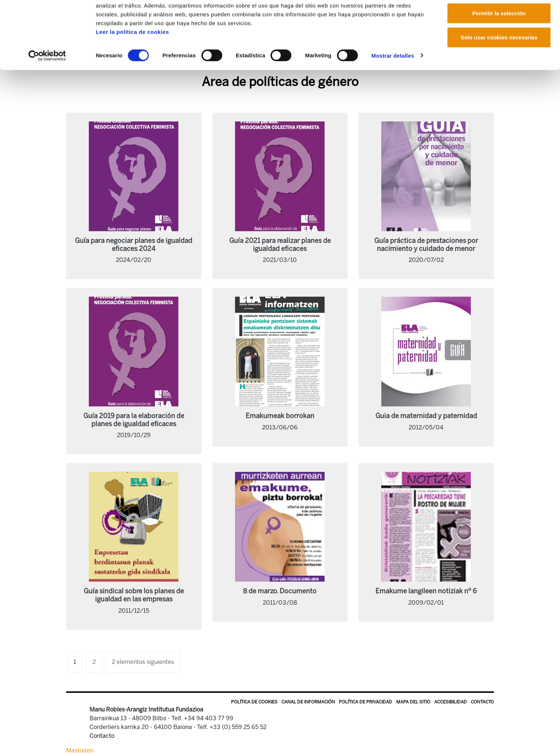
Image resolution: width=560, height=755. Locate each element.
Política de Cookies (254, 702)
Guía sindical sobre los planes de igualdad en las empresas (134, 595)
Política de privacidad (366, 702)
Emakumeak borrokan (280, 416)
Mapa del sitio (413, 702)
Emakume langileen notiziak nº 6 (426, 591)
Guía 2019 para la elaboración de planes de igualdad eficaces (134, 420)
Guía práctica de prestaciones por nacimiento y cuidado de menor (426, 245)
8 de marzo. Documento (280, 591)
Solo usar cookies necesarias (499, 67)
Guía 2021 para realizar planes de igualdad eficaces (280, 245)
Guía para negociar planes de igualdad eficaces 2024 (134, 245)
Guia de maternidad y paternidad (426, 416)
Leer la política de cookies (132, 62)
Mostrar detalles (393, 85)
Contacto (482, 702)
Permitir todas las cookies (499, 19)
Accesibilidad (451, 702)
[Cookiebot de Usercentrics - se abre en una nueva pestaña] (47, 86)
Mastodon (80, 750)
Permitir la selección (499, 43)
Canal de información (308, 702)
